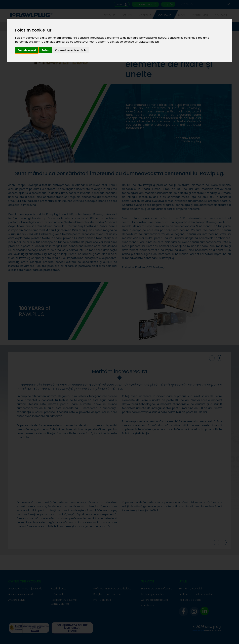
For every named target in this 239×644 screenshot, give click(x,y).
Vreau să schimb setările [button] (71, 50)
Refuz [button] (45, 50)
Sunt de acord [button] (27, 50)
